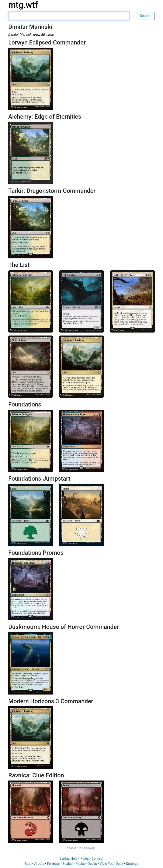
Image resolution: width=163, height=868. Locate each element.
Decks (93, 864)
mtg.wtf (23, 5)
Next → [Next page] (93, 848)
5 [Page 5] (87, 848)
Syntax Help (69, 859)
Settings (132, 864)
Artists (40, 864)
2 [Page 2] (80, 848)
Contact (97, 859)
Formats (54, 864)
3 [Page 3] (82, 848)
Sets (28, 864)
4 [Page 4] (85, 848)
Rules (85, 859)
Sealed (68, 864)
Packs (81, 864)
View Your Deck (112, 864)
